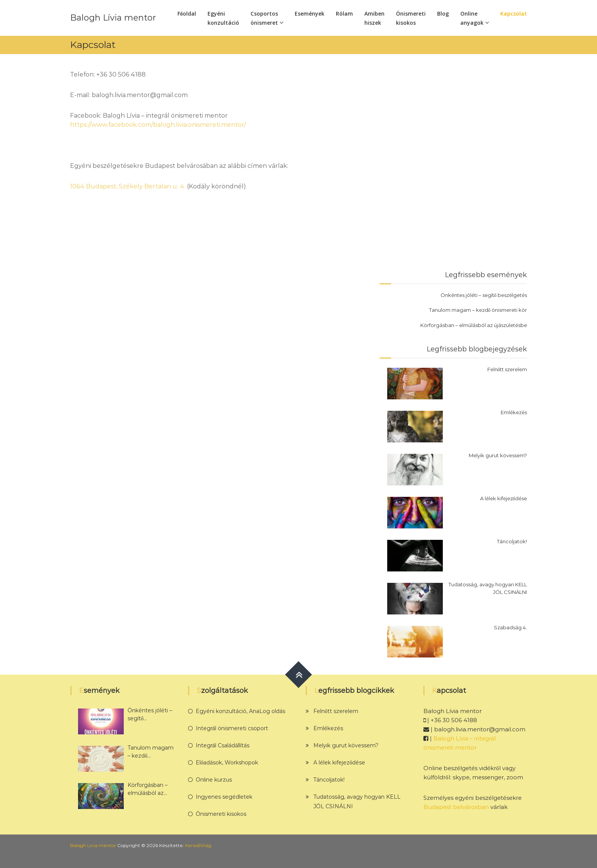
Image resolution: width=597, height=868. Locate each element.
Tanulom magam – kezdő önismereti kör (478, 310)
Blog (443, 14)
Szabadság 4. (510, 627)
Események (310, 14)
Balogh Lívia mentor (113, 18)
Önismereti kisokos (221, 814)
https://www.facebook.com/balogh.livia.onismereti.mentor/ (158, 125)
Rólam (344, 14)
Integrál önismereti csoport (232, 728)
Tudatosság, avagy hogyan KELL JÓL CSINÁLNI (488, 588)
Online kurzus (214, 780)
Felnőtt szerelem (507, 369)
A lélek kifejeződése (504, 498)
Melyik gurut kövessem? (498, 455)
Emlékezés (514, 412)
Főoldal (187, 14)
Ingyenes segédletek (224, 797)
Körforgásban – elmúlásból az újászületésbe (474, 325)
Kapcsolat (514, 14)
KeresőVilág (198, 845)
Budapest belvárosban (456, 807)
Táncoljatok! (512, 541)
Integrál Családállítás (223, 745)
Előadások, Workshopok (227, 763)
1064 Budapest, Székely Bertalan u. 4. (128, 186)
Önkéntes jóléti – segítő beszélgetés (484, 295)
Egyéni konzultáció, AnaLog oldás (240, 711)
